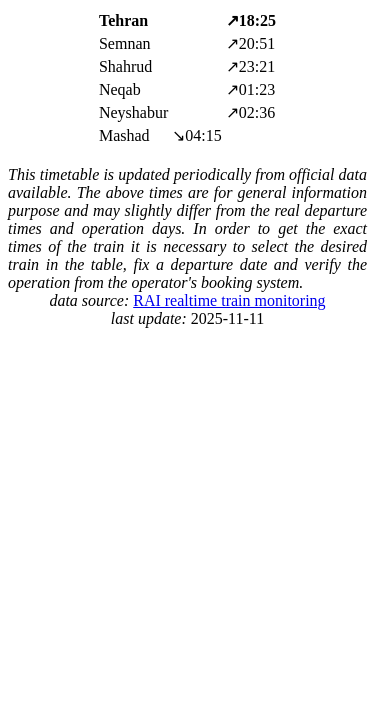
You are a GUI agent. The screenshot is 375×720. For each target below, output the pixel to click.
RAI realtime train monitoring (229, 300)
